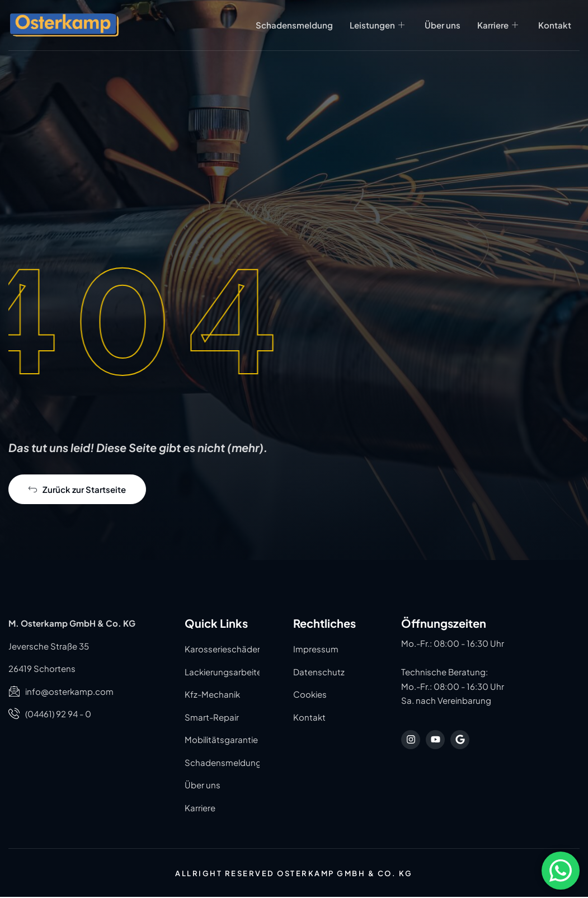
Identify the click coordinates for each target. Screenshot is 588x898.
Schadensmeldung (294, 24)
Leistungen (377, 25)
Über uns (443, 24)
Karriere (498, 25)
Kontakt (555, 24)
